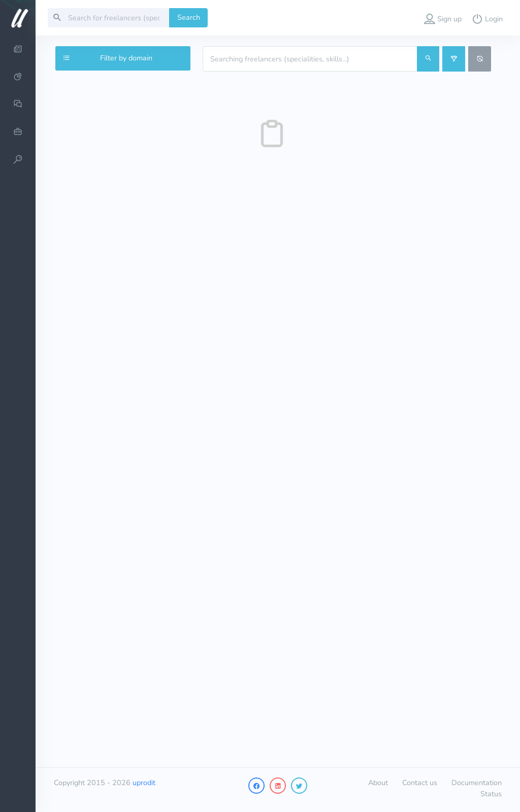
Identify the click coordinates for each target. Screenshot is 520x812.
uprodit (144, 783)
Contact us (420, 783)
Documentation (477, 783)
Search (189, 17)
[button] (443, 18)
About (378, 783)
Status (491, 794)
